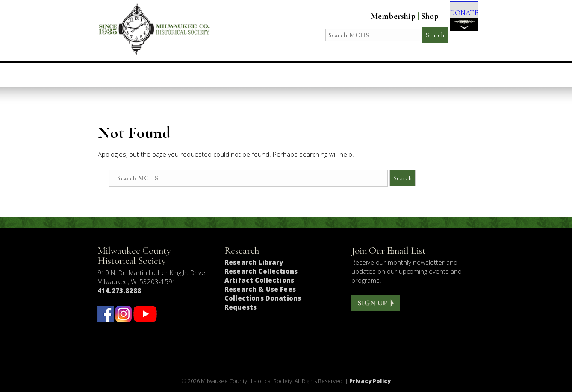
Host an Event (273, 75)
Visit (159, 75)
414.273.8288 (119, 290)
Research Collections (261, 271)
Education (206, 75)
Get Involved (440, 75)
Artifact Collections (259, 280)
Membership (381, 16)
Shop (418, 16)
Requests (240, 307)
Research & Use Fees (260, 289)
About (385, 75)
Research (337, 75)
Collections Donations (263, 298)
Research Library (254, 262)
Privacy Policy (370, 381)
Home (122, 75)
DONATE (458, 22)
